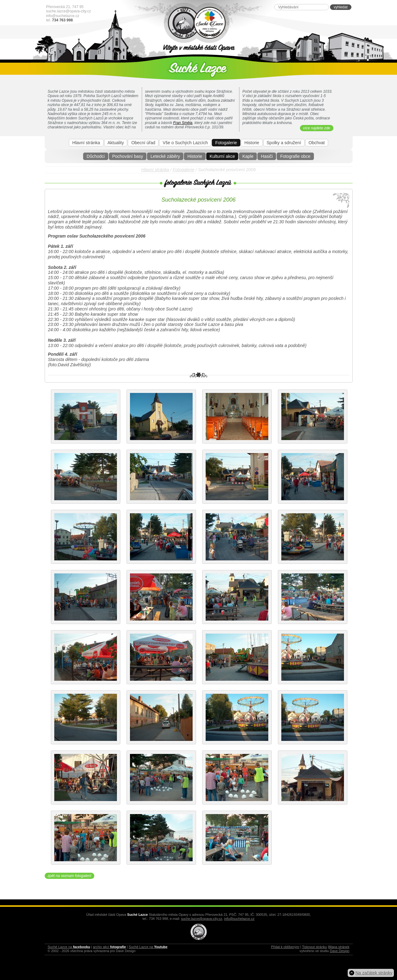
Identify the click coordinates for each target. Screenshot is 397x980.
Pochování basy (128, 156)
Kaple (248, 156)
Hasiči (267, 156)
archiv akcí (109, 947)
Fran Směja (183, 123)
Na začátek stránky (374, 973)
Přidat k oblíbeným (285, 947)
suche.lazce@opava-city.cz (69, 11)
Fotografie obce (295, 156)
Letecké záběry (165, 156)
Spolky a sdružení (284, 143)
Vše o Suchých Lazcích (185, 143)
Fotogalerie (226, 143)
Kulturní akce (222, 156)
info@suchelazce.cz (63, 16)
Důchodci (96, 156)
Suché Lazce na (69, 947)
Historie (195, 156)
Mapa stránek (339, 947)
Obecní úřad (143, 143)
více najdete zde (317, 128)
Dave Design (340, 951)
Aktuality (116, 143)
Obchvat (317, 143)
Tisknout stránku (314, 947)
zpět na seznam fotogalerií (70, 876)
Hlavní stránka (86, 143)
